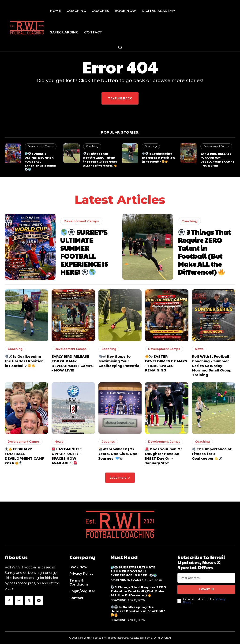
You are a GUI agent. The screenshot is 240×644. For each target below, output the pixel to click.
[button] (120, 47)
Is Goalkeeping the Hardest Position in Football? (158, 157)
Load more (120, 473)
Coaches (108, 437)
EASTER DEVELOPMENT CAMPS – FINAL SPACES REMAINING (166, 359)
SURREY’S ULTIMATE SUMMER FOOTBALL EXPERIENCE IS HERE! (42, 159)
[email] (206, 574)
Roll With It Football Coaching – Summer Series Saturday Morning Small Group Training (212, 362)
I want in (206, 585)
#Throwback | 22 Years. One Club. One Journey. (118, 449)
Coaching (92, 146)
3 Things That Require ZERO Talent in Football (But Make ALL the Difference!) (100, 159)
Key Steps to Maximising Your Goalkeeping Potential (120, 357)
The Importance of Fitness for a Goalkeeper (212, 449)
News (199, 345)
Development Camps (41, 146)
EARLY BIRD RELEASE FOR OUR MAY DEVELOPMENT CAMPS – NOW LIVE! (217, 159)
